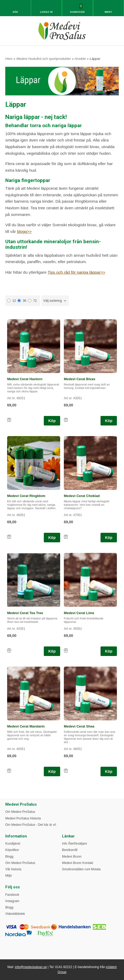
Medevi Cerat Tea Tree (25, 613)
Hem (9, 59)
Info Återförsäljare (75, 844)
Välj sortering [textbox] (53, 301)
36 (22, 301)
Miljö (9, 876)
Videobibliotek (15, 914)
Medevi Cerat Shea (79, 726)
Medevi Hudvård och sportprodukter (44, 59)
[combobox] (55, 301)
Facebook (12, 895)
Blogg (9, 857)
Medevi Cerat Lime (79, 613)
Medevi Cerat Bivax (80, 379)
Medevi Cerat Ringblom (26, 496)
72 (32, 301)
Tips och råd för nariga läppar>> (77, 272)
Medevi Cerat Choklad (82, 496)
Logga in (46, 12)
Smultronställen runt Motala (81, 869)
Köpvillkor (12, 850)
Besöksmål (70, 850)
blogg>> (24, 231)
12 (11, 301)
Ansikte (81, 59)
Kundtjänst (13, 844)
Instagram (12, 901)
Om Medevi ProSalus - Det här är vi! (31, 825)
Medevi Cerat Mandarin (26, 726)
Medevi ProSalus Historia (23, 818)
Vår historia (13, 869)
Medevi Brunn (72, 857)
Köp (52, 421)
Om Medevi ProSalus (20, 812)
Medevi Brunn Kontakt (78, 863)
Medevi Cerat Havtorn (25, 379)
